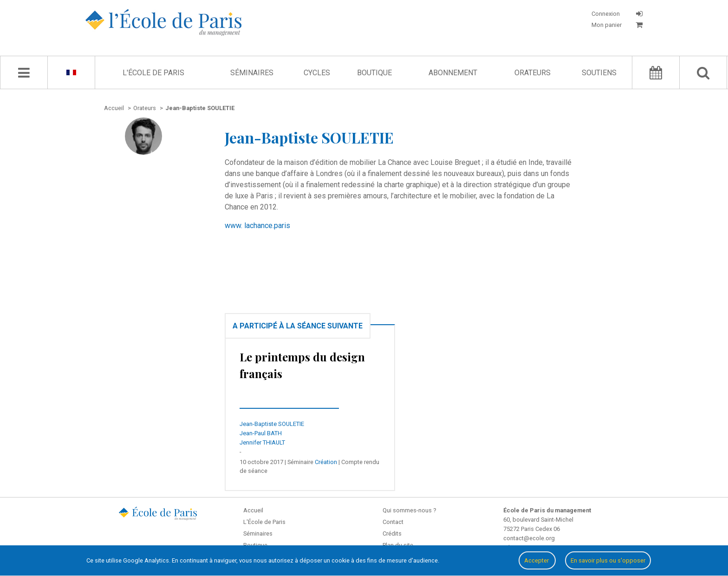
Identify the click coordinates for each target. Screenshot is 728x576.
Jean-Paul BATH (261, 433)
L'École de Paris (153, 73)
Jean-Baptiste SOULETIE (272, 424)
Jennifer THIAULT (262, 442)
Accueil (253, 510)
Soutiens (599, 73)
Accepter (537, 560)
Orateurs (533, 73)
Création (326, 462)
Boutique (374, 73)
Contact (393, 522)
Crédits (392, 533)
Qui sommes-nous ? (409, 510)
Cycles (317, 73)
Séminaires (252, 73)
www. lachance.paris (257, 226)
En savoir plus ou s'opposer (608, 560)
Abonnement (453, 73)
